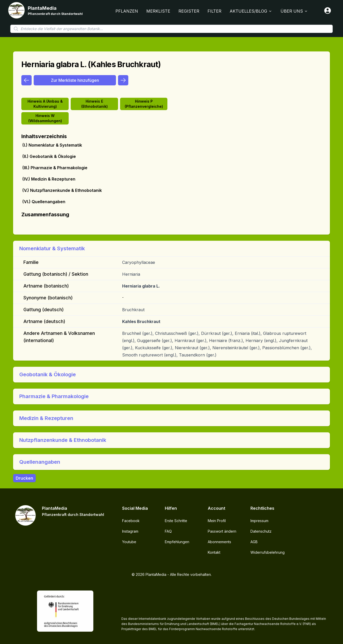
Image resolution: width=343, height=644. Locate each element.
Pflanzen (127, 11)
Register (189, 11)
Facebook (131, 521)
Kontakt (214, 552)
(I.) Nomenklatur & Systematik (52, 145)
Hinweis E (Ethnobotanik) (94, 104)
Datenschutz (261, 531)
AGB (254, 542)
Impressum (259, 521)
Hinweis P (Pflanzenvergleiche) (144, 104)
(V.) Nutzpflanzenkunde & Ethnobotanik (62, 190)
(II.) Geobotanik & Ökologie (49, 156)
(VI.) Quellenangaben (44, 202)
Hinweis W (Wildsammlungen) (45, 118)
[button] (171, 248)
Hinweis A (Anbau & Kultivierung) (45, 104)
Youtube (129, 542)
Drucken (24, 478)
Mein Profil (217, 521)
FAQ (168, 531)
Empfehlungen (177, 542)
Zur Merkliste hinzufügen (75, 80)
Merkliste (158, 11)
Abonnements (219, 542)
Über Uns (294, 11)
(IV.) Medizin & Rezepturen (49, 179)
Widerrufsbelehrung (268, 552)
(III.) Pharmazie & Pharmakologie (55, 168)
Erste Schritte (176, 521)
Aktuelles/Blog (251, 11)
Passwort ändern (222, 531)
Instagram (130, 531)
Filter (214, 11)
